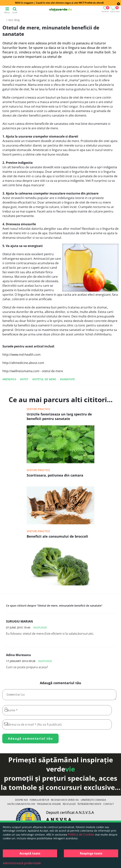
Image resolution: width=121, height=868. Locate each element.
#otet (24, 379)
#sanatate (67, 379)
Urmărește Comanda (93, 801)
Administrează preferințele (22, 863)
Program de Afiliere (49, 806)
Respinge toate (91, 853)
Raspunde (40, 627)
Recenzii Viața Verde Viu (65, 801)
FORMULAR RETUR (39, 801)
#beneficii (9, 379)
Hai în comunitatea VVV (21, 806)
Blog (17, 20)
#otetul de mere (44, 379)
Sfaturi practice (38, 409)
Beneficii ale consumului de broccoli (57, 536)
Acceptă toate (30, 853)
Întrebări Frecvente (90, 806)
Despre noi (21, 801)
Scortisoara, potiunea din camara (55, 475)
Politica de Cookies (81, 834)
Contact (109, 806)
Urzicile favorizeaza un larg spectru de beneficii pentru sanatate (59, 416)
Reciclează (69, 806)
